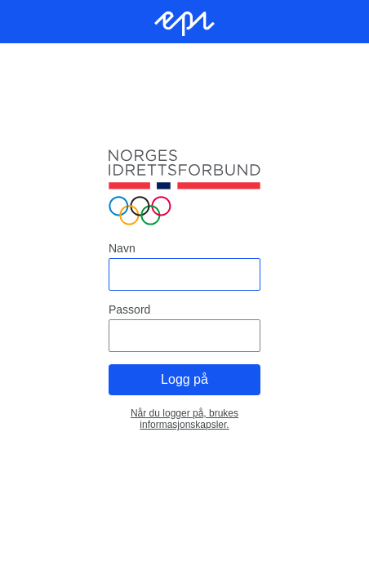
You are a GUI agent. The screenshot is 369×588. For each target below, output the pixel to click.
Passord (129, 310)
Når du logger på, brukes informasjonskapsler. (184, 419)
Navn (122, 248)
